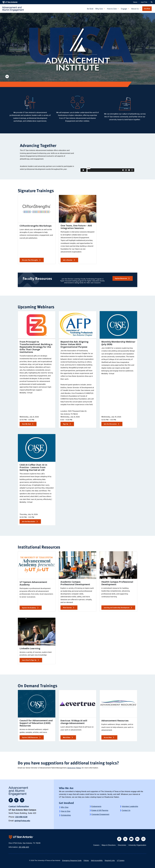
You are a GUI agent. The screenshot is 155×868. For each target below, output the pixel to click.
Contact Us (126, 810)
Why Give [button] (99, 9)
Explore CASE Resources (30, 737)
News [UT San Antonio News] (135, 2)
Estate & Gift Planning (100, 810)
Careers (96, 845)
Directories (122, 845)
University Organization (137, 845)
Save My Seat (26, 424)
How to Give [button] (112, 9)
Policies (86, 860)
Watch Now (67, 737)
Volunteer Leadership (130, 806)
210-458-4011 (24, 847)
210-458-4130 (21, 817)
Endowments (96, 806)
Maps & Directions (109, 845)
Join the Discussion (110, 424)
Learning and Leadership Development (117, 608)
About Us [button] (135, 9)
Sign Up (66, 424)
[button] (152, 2)
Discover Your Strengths (30, 260)
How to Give (66, 811)
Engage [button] (124, 9)
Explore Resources (121, 278)
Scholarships (66, 815)
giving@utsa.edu (22, 821)
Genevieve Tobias (74, 768)
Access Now (108, 737)
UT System (121, 860)
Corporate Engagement (100, 814)
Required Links (110, 860)
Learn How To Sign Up (29, 660)
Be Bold (90, 9)
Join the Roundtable (29, 521)
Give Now (147, 9)
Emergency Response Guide (72, 860)
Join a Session (68, 260)
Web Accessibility (97, 860)
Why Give (65, 807)
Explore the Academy (29, 608)
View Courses (67, 608)
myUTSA (144, 2)
